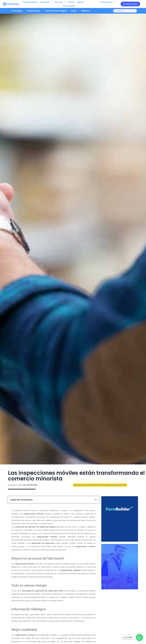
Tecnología (17, 11)
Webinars (86, 11)
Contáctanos (108, 2)
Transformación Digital (55, 11)
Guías (74, 11)
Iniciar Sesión (69, 6)
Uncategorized (119, 485)
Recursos (60, 2)
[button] (96, 500)
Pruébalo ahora (120, 527)
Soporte (80, 2)
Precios (71, 2)
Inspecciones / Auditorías (86, 485)
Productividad (33, 11)
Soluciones (46, 2)
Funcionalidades (30, 2)
